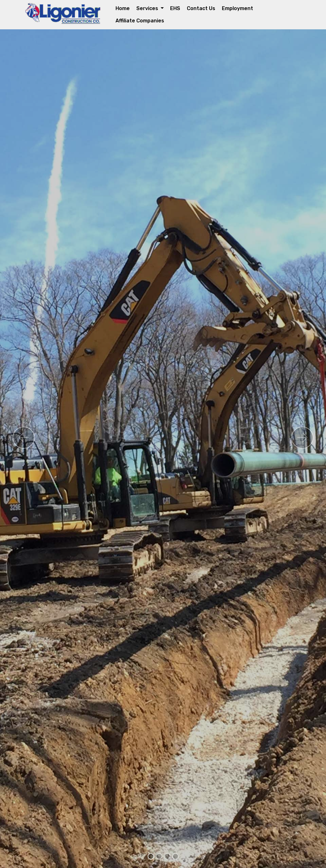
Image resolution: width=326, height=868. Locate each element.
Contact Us (201, 8)
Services (148, 8)
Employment (237, 8)
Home (123, 8)
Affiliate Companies (140, 21)
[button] (24, 438)
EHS (175, 8)
